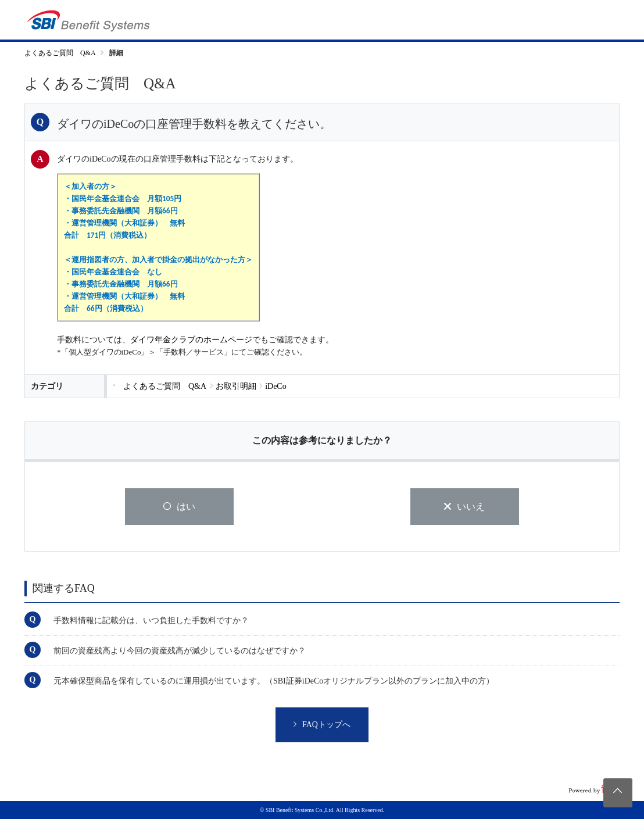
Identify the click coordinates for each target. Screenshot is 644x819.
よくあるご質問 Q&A (60, 53)
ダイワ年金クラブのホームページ (191, 340)
